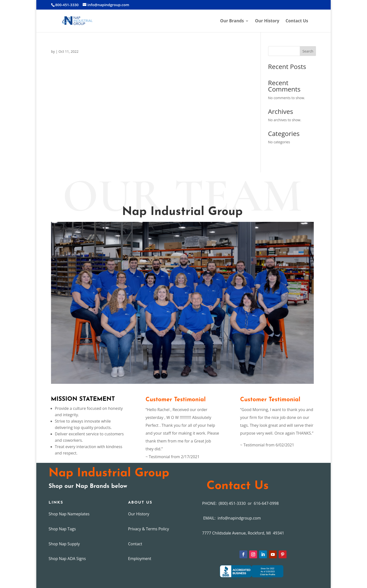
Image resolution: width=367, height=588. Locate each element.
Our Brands (232, 21)
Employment (140, 559)
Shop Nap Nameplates (69, 514)
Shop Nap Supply (64, 544)
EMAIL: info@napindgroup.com (231, 518)
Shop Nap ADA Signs (67, 559)
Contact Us (297, 21)
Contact (135, 544)
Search (308, 51)
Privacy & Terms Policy (149, 529)
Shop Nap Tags (62, 529)
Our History (267, 21)
